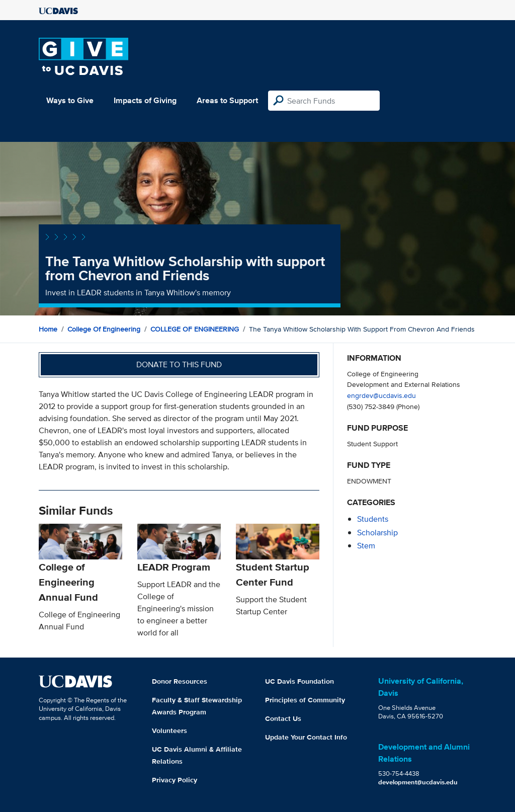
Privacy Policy (175, 780)
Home (48, 329)
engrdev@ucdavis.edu (381, 395)
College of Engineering (104, 329)
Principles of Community (305, 700)
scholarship (377, 533)
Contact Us (283, 718)
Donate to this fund (179, 364)
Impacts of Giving (145, 100)
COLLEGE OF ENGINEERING (195, 329)
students (373, 519)
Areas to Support (227, 100)
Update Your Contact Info (306, 737)
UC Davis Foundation (299, 681)
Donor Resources (180, 681)
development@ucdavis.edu (418, 782)
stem (366, 546)
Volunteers (169, 730)
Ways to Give (70, 100)
